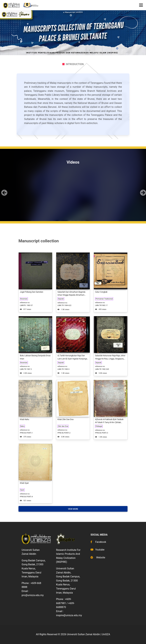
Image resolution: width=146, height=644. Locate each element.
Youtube (98, 550)
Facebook (98, 542)
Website (98, 557)
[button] (4, 190)
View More (73, 509)
